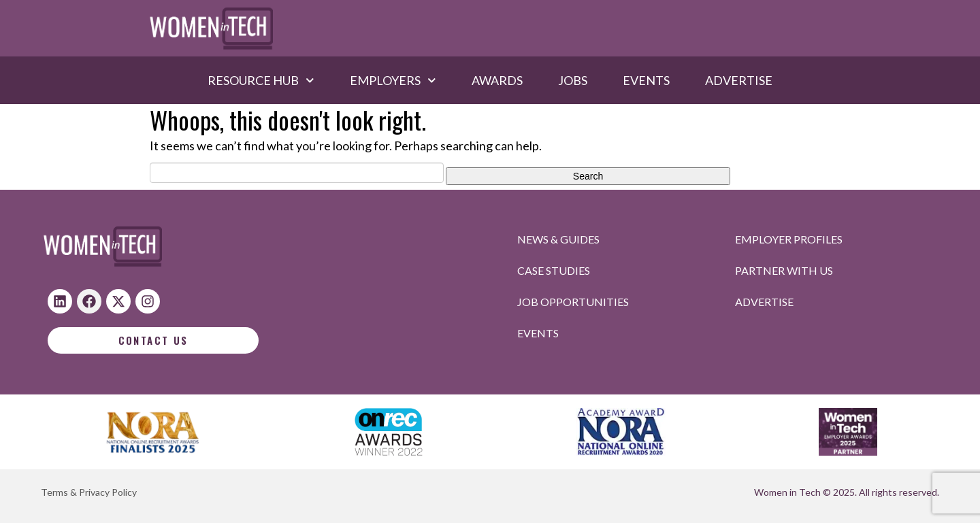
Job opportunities (573, 302)
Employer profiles (789, 239)
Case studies (554, 270)
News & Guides (558, 239)
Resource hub (261, 80)
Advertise (739, 80)
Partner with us (784, 270)
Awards (497, 80)
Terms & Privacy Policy (89, 492)
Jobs (573, 80)
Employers (393, 80)
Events (646, 80)
